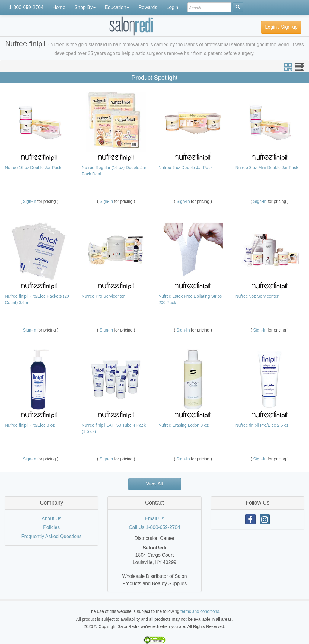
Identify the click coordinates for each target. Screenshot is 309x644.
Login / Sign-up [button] (281, 27)
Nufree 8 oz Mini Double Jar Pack (267, 168)
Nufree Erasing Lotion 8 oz (183, 425)
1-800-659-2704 (26, 7)
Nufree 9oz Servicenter (257, 296)
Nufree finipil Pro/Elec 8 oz (30, 425)
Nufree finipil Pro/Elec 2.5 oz (262, 425)
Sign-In (30, 201)
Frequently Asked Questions (52, 536)
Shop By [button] (85, 7)
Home (59, 7)
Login (172, 7)
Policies (51, 527)
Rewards (148, 7)
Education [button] (117, 7)
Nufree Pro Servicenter (103, 296)
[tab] (51, 503)
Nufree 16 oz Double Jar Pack (33, 168)
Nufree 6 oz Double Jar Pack (185, 168)
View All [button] (154, 484)
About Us (52, 519)
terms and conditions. (200, 611)
